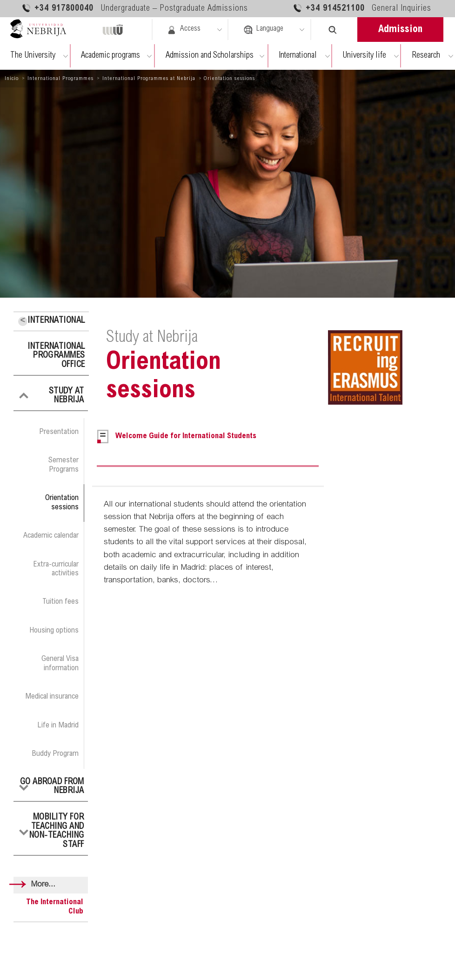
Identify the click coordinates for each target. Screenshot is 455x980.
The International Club (55, 907)
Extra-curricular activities (56, 569)
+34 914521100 (362, 8)
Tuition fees (60, 602)
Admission (400, 30)
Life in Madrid (58, 726)
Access (184, 30)
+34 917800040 (135, 8)
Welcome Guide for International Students (186, 437)
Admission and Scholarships (210, 56)
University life (364, 56)
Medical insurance (52, 697)
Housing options (54, 631)
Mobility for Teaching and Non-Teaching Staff (57, 831)
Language (263, 30)
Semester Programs (64, 465)
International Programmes (60, 79)
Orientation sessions (62, 503)
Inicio (12, 79)
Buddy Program (55, 754)
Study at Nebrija (67, 396)
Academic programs (110, 56)
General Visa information (60, 663)
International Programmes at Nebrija (149, 79)
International (298, 56)
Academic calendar (51, 536)
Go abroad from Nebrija (52, 787)
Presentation (59, 432)
